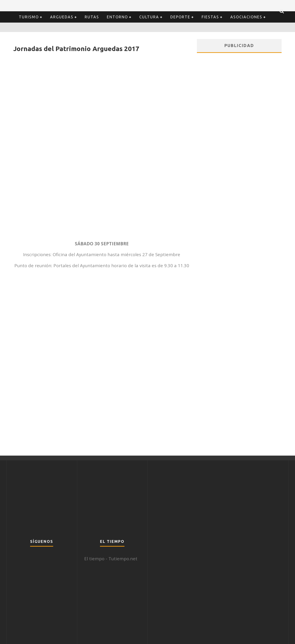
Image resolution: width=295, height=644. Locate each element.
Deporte (180, 17)
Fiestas (210, 17)
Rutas (92, 17)
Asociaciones (246, 17)
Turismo (29, 17)
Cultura (149, 17)
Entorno (117, 17)
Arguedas (62, 17)
